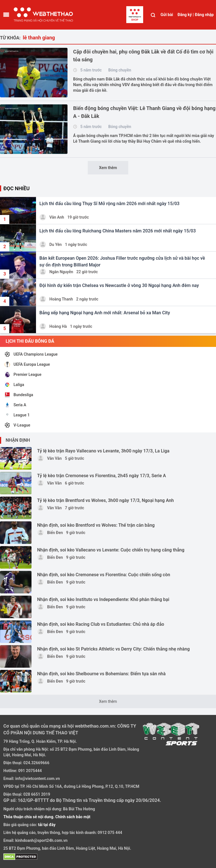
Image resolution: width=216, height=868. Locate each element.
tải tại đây (46, 825)
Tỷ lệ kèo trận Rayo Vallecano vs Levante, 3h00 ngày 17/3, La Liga (103, 451)
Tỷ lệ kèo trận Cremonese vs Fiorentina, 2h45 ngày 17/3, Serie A (102, 476)
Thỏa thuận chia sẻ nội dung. (29, 817)
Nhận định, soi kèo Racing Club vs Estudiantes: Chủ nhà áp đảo (101, 624)
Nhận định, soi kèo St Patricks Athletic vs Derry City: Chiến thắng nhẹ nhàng (113, 649)
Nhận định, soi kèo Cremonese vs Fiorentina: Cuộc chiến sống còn (104, 575)
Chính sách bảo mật (73, 817)
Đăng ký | (186, 15)
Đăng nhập (204, 15)
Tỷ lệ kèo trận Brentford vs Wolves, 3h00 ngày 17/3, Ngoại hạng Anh (105, 500)
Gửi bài (167, 15)
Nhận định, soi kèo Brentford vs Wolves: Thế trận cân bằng (96, 525)
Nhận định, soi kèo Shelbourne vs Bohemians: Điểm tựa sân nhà (101, 674)
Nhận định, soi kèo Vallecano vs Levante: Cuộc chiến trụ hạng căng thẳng (111, 550)
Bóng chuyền (120, 70)
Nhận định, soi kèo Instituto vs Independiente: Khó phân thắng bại (103, 599)
